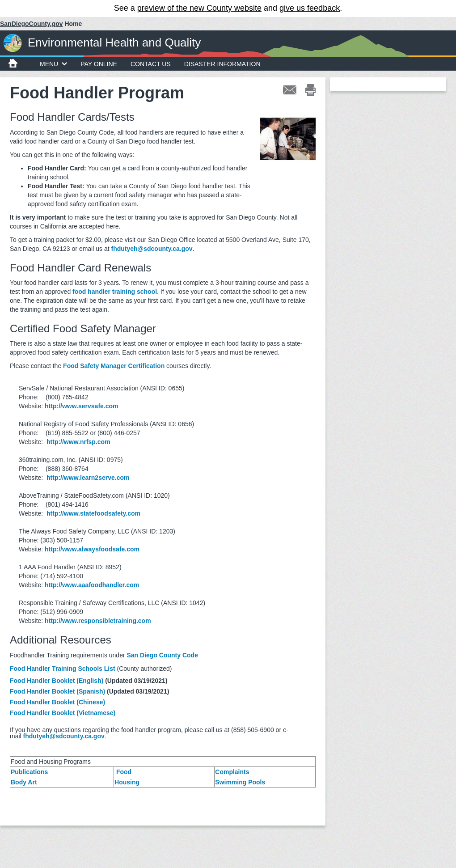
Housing (127, 782)
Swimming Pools (240, 782)
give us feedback (310, 8)
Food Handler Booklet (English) (57, 681)
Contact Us (151, 64)
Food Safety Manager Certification (114, 366)
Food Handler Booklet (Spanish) (57, 691)
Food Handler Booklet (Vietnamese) (63, 713)
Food (124, 772)
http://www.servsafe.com (81, 406)
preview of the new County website (199, 8)
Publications (29, 772)
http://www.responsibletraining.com (98, 621)
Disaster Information (222, 64)
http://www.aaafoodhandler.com (92, 585)
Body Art (24, 782)
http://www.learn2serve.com (88, 478)
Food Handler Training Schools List (63, 669)
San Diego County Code (163, 655)
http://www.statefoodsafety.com (93, 513)
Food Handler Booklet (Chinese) (57, 702)
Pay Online (99, 64)
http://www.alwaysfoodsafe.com (92, 549)
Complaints (232, 772)
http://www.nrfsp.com (78, 442)
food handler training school (115, 292)
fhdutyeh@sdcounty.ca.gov (152, 249)
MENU (53, 64)
